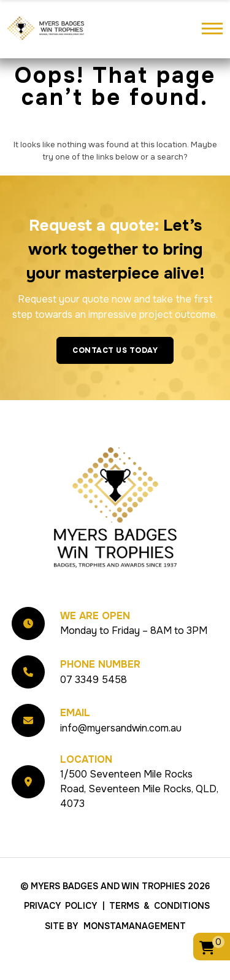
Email (75, 738)
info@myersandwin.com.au (121, 753)
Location (86, 785)
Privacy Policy (60, 932)
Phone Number (100, 689)
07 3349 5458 (94, 705)
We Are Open (95, 642)
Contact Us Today (115, 376)
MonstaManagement (135, 952)
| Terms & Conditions (156, 932)
